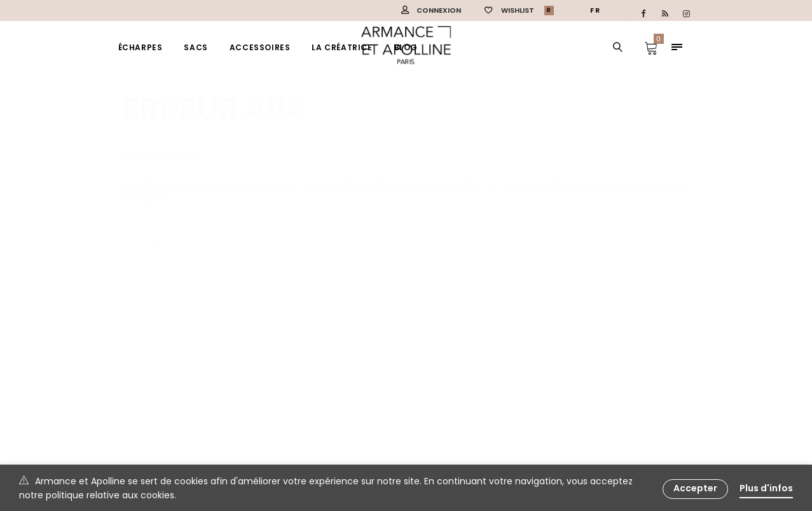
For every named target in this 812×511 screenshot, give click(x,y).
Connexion (439, 10)
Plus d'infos (766, 488)
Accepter (695, 488)
